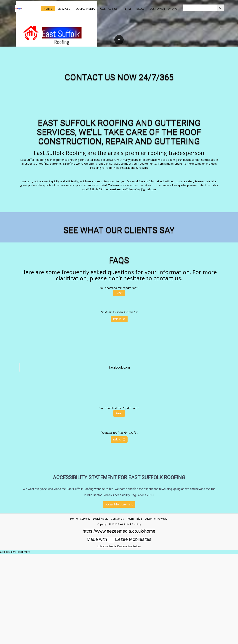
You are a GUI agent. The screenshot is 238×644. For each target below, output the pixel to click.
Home (48, 9)
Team (127, 9)
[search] (200, 8)
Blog (140, 9)
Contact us (109, 9)
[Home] (18, 8)
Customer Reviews (163, 9)
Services (64, 9)
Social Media (85, 9)
